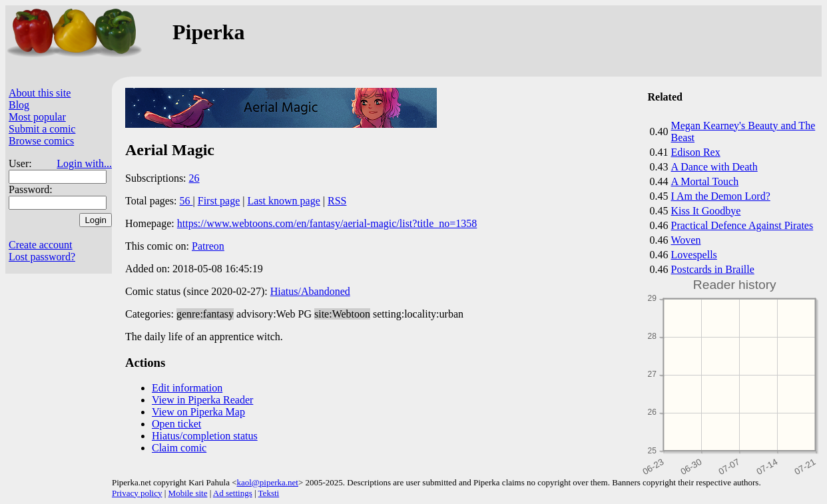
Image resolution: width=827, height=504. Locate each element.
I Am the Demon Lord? (721, 196)
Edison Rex (696, 152)
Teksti (269, 493)
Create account (41, 245)
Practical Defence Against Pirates (742, 225)
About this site (40, 93)
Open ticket (176, 424)
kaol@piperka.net (267, 482)
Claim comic (179, 448)
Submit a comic (42, 129)
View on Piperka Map (198, 412)
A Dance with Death (714, 167)
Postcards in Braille (713, 269)
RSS (337, 201)
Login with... (84, 163)
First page (219, 201)
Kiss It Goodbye (706, 211)
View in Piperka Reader (202, 400)
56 (186, 201)
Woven (686, 240)
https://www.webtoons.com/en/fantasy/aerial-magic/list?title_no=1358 (327, 223)
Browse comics (41, 141)
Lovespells (694, 255)
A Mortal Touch (705, 181)
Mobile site (188, 493)
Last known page (283, 201)
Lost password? (42, 257)
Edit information (187, 388)
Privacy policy (137, 493)
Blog (19, 105)
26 (194, 178)
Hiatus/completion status (205, 436)
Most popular (37, 117)
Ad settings (233, 493)
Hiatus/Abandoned (310, 291)
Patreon (208, 246)
